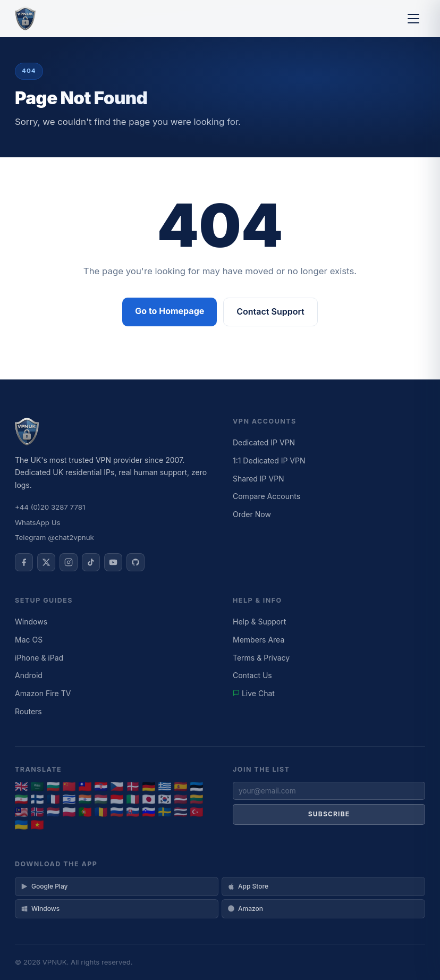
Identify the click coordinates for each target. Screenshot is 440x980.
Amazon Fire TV (43, 693)
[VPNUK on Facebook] (24, 562)
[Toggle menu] (413, 19)
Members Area (259, 640)
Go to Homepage (170, 311)
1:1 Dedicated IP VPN (269, 461)
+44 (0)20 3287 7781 (50, 507)
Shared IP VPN (259, 479)
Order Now (252, 514)
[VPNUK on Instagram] (69, 562)
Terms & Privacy (261, 658)
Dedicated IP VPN (264, 442)
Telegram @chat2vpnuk (54, 537)
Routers (28, 711)
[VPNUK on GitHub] (136, 562)
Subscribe (329, 814)
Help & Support (259, 622)
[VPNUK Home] (25, 19)
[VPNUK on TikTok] (91, 562)
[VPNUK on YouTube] (113, 562)
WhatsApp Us (38, 522)
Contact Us (252, 675)
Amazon (245, 909)
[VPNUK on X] (46, 562)
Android (29, 675)
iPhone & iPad (39, 658)
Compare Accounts (266, 496)
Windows (31, 622)
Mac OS (29, 640)
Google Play (44, 886)
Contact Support (270, 311)
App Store (248, 886)
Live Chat (254, 693)
